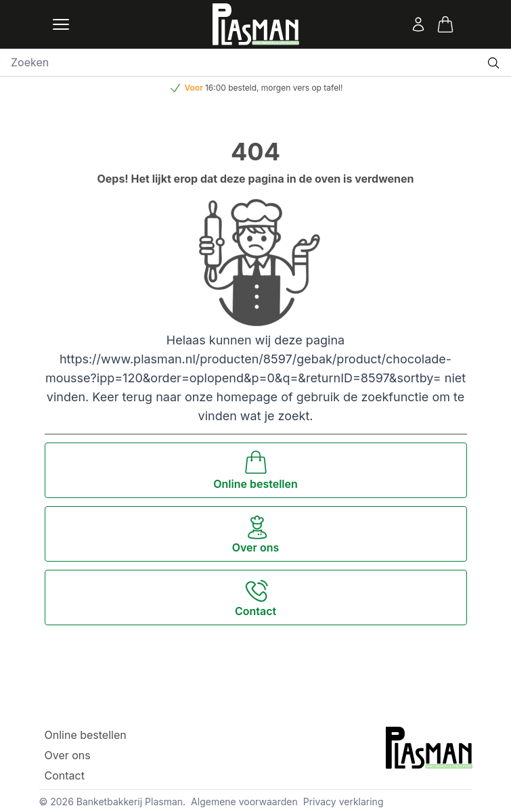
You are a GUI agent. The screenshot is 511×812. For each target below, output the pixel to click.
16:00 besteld (231, 88)
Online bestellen (86, 735)
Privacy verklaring (343, 802)
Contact (65, 775)
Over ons (68, 755)
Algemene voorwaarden (244, 802)
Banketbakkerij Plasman (130, 802)
